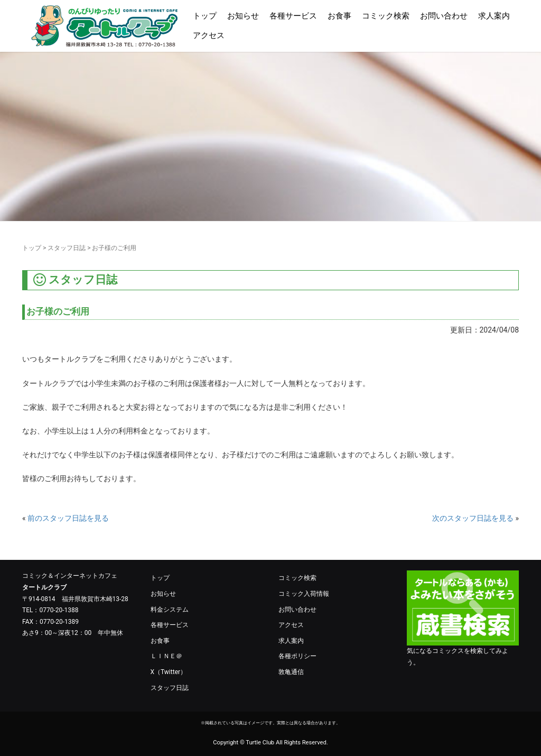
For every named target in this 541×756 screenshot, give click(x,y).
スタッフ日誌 (67, 248)
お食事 (339, 16)
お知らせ (243, 16)
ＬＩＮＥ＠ (166, 656)
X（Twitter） (169, 672)
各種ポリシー (297, 656)
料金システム (170, 610)
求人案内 (494, 16)
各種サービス (293, 16)
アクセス (209, 35)
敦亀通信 (291, 672)
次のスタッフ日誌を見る (473, 518)
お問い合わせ (444, 16)
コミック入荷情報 (304, 594)
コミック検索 (386, 16)
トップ (205, 16)
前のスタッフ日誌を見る (68, 518)
